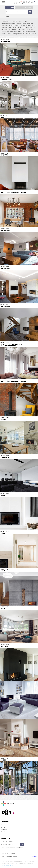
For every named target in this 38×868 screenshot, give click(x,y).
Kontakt (3, 827)
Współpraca (5, 832)
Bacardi (19, 700)
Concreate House (19, 95)
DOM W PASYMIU (19, 511)
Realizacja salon (19, 208)
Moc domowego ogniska (19, 738)
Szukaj (35, 2)
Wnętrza (19, 8)
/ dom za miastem (19, 171)
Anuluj (7, 16)
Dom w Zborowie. (19, 662)
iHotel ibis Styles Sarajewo (19, 133)
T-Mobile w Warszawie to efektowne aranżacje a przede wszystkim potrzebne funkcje (19, 435)
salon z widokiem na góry (19, 473)
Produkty (10, 8)
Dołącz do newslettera (8, 841)
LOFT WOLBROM (19, 246)
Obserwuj (34, 857)
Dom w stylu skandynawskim (19, 624)
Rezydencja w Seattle (19, 776)
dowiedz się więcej (7, 865)
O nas (3, 825)
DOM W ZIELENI (19, 322)
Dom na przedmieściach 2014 (19, 587)
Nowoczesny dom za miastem (19, 57)
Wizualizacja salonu (19, 360)
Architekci (28, 8)
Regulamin (4, 830)
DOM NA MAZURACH (19, 549)
